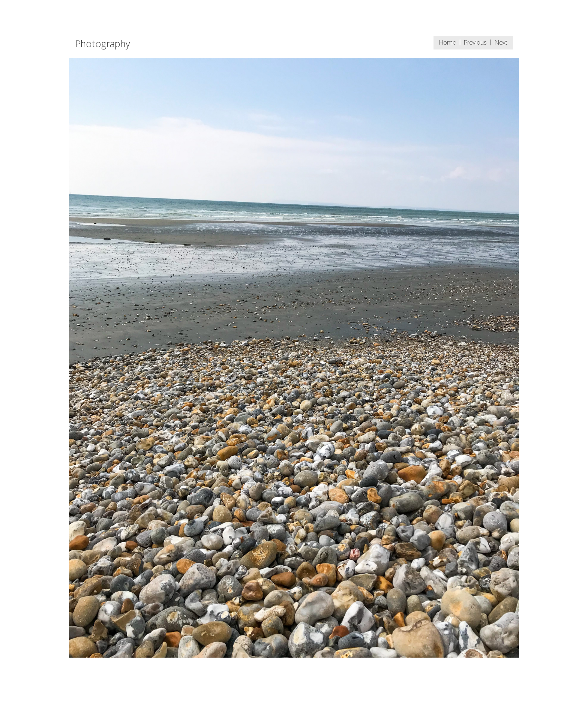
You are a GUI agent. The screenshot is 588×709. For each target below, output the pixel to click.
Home (448, 43)
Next (501, 43)
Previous (475, 43)
